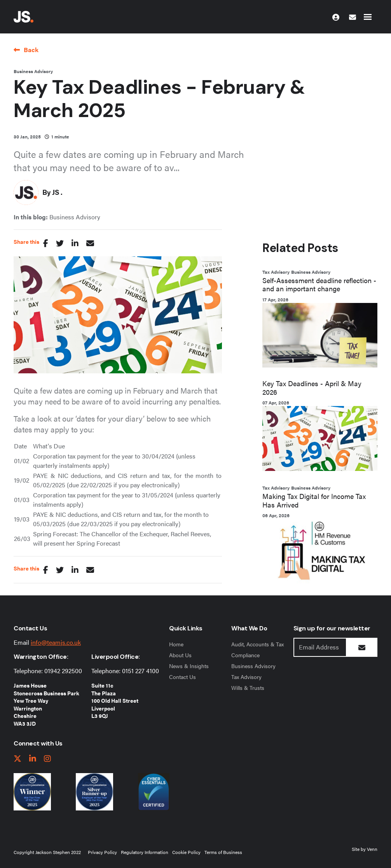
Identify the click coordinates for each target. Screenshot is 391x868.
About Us (180, 655)
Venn (372, 849)
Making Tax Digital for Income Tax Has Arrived (314, 500)
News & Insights (189, 666)
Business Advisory (33, 71)
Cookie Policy (186, 852)
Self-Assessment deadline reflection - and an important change (319, 284)
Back (31, 50)
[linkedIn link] (33, 759)
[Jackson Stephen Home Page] (24, 17)
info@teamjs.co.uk (56, 642)
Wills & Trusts (248, 688)
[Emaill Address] (320, 647)
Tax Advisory (276, 272)
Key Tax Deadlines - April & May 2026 (312, 388)
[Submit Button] (362, 647)
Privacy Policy (102, 852)
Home (176, 644)
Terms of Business (223, 852)
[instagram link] (47, 759)
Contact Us (182, 677)
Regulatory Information (145, 852)
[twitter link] (17, 759)
